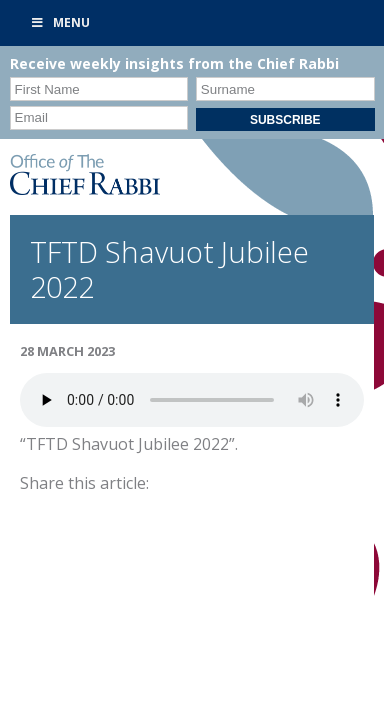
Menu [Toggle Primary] (60, 22)
